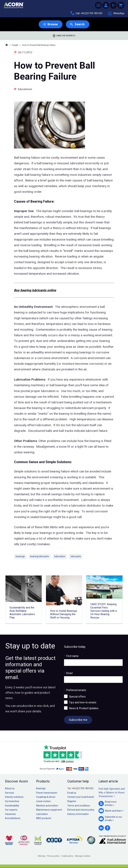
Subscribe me (78, 720)
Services (9, 793)
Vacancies (10, 814)
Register (72, 801)
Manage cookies (83, 856)
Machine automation (47, 806)
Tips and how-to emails (83, 702)
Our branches (12, 801)
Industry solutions (14, 797)
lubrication (60, 556)
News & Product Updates (84, 708)
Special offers (77, 697)
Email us (72, 793)
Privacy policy (53, 856)
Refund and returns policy (81, 810)
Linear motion (43, 801)
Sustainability (12, 806)
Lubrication (42, 814)
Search (80, 24)
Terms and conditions (79, 806)
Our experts (11, 810)
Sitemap (42, 856)
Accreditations (13, 818)
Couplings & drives (46, 797)
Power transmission (47, 793)
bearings (20, 556)
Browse (53, 24)
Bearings (41, 788)
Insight (15, 45)
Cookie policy (67, 856)
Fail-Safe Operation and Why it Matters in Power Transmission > (112, 792)
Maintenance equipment (49, 810)
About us (10, 788)
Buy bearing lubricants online (35, 290)
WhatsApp (116, 13)
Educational (25, 89)
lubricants (76, 556)
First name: (71, 656)
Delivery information (78, 814)
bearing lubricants (40, 556)
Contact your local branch (81, 797)
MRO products (44, 818)
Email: (68, 673)
